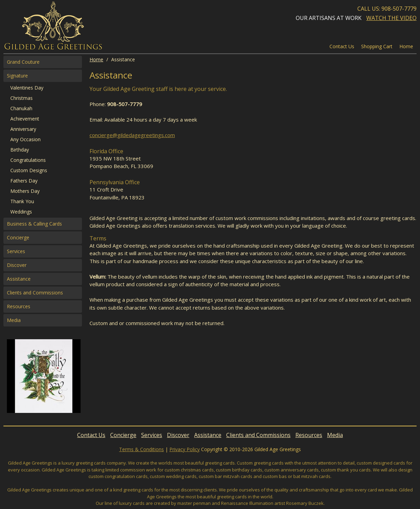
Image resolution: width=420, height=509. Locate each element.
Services (16, 251)
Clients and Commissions (35, 293)
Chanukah (21, 108)
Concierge (18, 237)
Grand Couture (23, 62)
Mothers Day (25, 191)
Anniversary (23, 129)
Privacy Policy (185, 449)
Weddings (21, 212)
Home (96, 59)
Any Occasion (25, 139)
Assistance (19, 279)
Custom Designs (29, 170)
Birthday (20, 150)
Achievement (25, 119)
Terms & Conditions (141, 449)
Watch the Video (391, 18)
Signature (17, 76)
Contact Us (342, 46)
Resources (19, 306)
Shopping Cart (377, 46)
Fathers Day (24, 181)
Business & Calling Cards (34, 224)
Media (14, 320)
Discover (17, 265)
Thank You (22, 201)
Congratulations (28, 160)
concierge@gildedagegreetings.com (132, 135)
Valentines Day (27, 88)
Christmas (22, 98)
